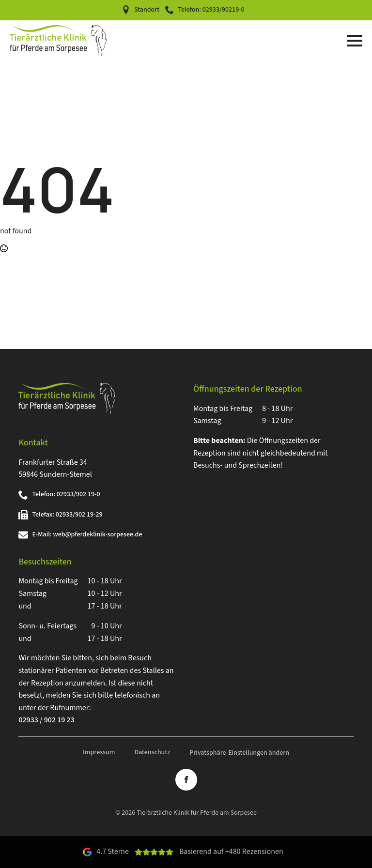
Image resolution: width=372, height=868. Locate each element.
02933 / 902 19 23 (46, 720)
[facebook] (186, 780)
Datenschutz (152, 752)
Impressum (99, 752)
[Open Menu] (355, 41)
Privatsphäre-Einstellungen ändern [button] (239, 753)
